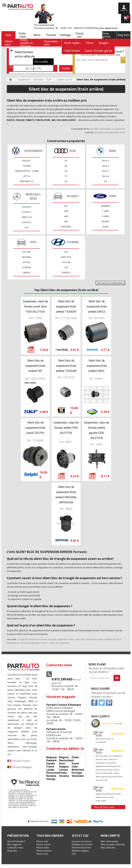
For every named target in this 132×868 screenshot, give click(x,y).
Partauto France (19, 761)
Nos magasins (14, 844)
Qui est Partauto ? (16, 841)
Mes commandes (110, 841)
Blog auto (12, 851)
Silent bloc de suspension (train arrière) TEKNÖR (66, 306)
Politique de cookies (82, 844)
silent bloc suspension (86, 639)
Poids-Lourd (23, 35)
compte (124, 10)
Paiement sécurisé (81, 847)
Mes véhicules (108, 847)
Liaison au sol (65, 79)
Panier (128, 17)
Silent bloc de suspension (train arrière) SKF (35, 366)
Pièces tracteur (44, 851)
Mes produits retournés (113, 844)
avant (100, 639)
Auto (8, 35)
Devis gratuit (106, 35)
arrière (44, 643)
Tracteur (51, 35)
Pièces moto (43, 847)
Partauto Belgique (20, 767)
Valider (66, 68)
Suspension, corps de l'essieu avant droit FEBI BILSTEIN (35, 306)
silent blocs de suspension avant (109, 132)
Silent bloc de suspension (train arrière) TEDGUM (66, 366)
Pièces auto (42, 841)
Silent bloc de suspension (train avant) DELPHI (35, 428)
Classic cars (80, 35)
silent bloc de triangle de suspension (107, 129)
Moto (37, 35)
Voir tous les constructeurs (110, 283)
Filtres (90, 43)
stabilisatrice (13, 643)
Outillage (65, 35)
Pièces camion (44, 844)
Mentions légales (80, 851)
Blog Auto (124, 35)
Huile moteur (72, 51)
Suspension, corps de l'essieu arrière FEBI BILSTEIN (66, 428)
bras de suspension (31, 643)
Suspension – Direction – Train (35, 79)
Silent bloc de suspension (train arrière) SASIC (97, 366)
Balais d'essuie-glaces (99, 51)
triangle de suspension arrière (32, 639)
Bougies (104, 43)
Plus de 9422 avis (104, 807)
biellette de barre (113, 639)
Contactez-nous (15, 847)
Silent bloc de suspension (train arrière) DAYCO (97, 306)
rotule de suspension (59, 643)
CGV (74, 854)
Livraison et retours (82, 841)
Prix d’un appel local (106, 28)
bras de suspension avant (61, 639)
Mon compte (110, 836)
